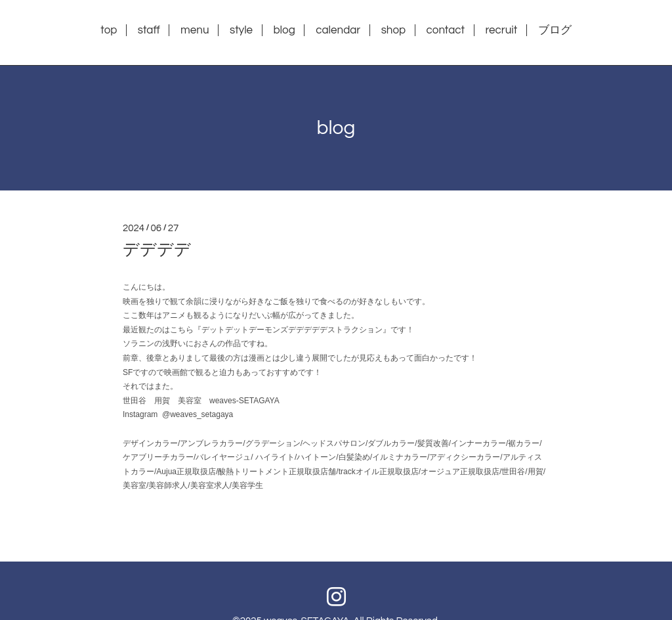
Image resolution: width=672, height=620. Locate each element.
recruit (501, 30)
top (109, 30)
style (241, 30)
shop (394, 30)
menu (195, 30)
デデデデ (157, 250)
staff (149, 30)
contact (446, 30)
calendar (338, 30)
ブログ (555, 30)
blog (284, 30)
